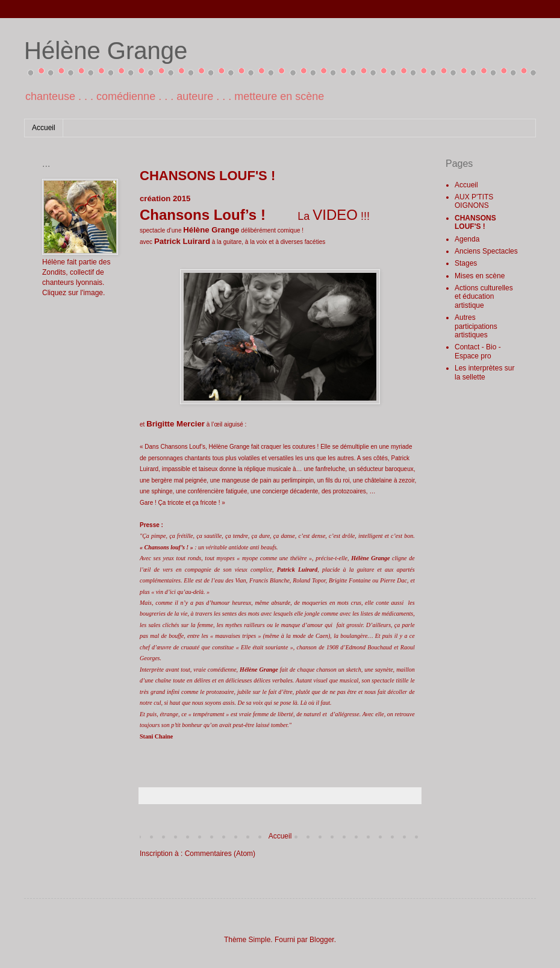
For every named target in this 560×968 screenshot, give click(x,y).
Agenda (467, 239)
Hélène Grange (106, 51)
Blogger (322, 940)
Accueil (44, 128)
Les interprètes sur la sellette (484, 372)
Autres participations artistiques (476, 326)
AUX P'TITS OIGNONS (474, 201)
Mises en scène (480, 276)
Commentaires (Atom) (220, 854)
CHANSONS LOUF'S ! (475, 222)
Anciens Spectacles (486, 251)
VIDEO (335, 215)
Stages (466, 263)
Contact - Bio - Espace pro (478, 351)
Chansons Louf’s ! (203, 215)
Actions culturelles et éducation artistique (484, 297)
